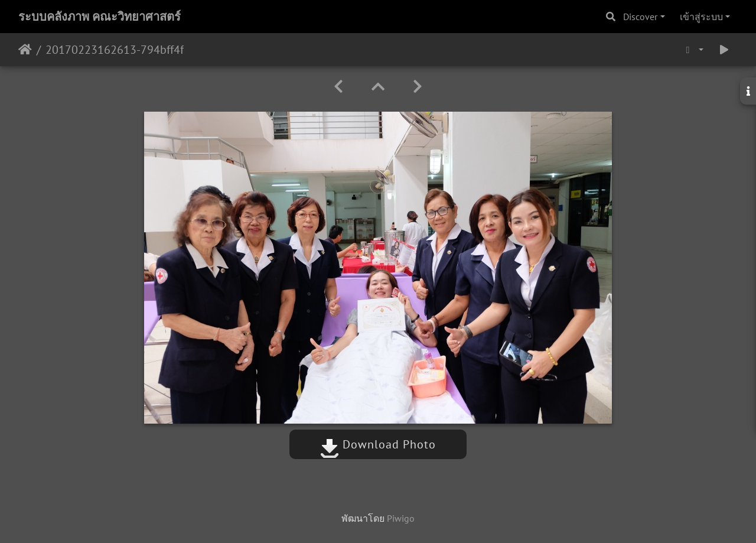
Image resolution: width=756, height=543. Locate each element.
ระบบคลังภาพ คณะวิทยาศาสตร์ (100, 17)
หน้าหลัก (25, 50)
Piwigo (401, 518)
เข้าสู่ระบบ (701, 17)
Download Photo (378, 444)
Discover (640, 17)
